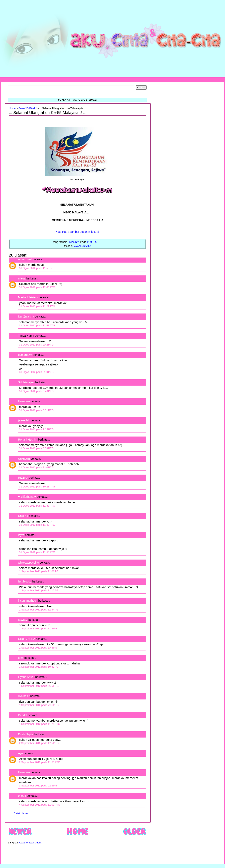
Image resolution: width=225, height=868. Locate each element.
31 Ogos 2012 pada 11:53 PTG (37, 552)
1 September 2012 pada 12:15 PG (39, 590)
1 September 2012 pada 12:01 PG (39, 571)
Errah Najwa (26, 734)
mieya (22, 278)
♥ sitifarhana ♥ (27, 497)
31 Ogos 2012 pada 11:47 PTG (37, 525)
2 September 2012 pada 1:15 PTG (39, 743)
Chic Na (23, 516)
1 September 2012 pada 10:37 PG (39, 667)
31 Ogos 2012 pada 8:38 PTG (36, 448)
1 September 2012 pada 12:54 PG (39, 610)
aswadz (23, 620)
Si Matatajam (26, 382)
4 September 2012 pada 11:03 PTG (40, 805)
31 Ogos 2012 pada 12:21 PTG (37, 306)
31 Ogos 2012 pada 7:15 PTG (36, 429)
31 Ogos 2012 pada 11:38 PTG (37, 506)
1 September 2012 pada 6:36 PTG (39, 686)
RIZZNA (23, 478)
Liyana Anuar (26, 677)
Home (12, 108)
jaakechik (24, 420)
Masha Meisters (28, 297)
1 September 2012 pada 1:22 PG (38, 628)
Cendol (22, 715)
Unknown (24, 401)
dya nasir (24, 696)
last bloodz (25, 581)
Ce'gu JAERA (27, 639)
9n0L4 (22, 796)
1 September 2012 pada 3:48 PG (38, 648)
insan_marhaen (28, 601)
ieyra (21, 535)
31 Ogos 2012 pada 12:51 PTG (37, 325)
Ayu (20, 753)
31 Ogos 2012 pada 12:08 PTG (37, 287)
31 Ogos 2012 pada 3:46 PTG (36, 391)
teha (21, 658)
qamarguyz (25, 355)
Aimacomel (25, 259)
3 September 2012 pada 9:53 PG (38, 786)
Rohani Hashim (28, 440)
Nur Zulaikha (26, 317)
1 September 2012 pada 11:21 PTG (40, 724)
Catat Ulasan (21, 813)
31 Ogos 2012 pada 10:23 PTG (37, 487)
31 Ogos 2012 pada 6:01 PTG (36, 410)
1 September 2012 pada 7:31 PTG (39, 705)
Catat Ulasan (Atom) (31, 843)
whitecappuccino (29, 563)
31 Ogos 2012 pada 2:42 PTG (36, 345)
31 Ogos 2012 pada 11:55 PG (36, 268)
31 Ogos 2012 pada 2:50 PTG (36, 372)
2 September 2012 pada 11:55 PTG (40, 762)
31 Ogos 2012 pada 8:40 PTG (36, 467)
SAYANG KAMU (28, 108)
